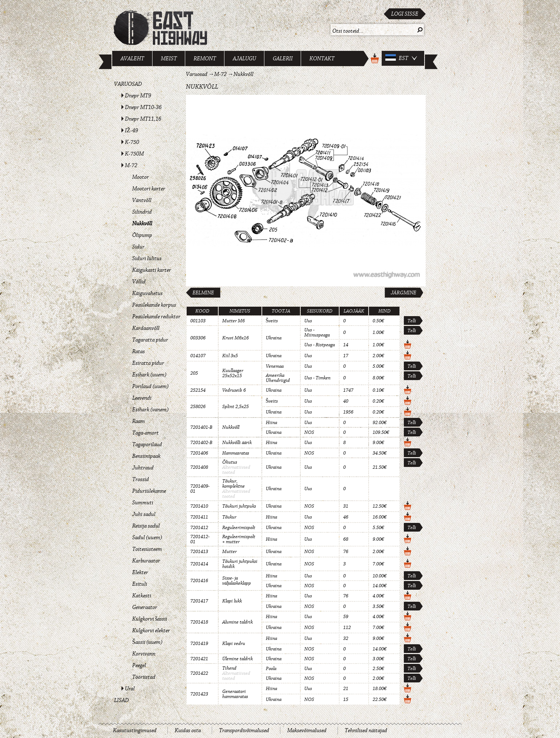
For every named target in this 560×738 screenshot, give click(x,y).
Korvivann (144, 654)
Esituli (140, 584)
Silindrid (142, 212)
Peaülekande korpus (154, 305)
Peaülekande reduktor (156, 316)
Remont (205, 59)
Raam (139, 421)
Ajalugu (244, 59)
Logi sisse (405, 14)
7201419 (199, 644)
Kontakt (322, 59)
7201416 (199, 581)
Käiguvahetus (147, 293)
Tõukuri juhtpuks (239, 506)
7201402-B (201, 443)
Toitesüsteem (147, 549)
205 (194, 373)
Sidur (138, 247)
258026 (198, 407)
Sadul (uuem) (147, 537)
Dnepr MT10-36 (143, 107)
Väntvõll (142, 200)
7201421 (199, 659)
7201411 (199, 517)
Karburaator (146, 561)
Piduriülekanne (149, 491)
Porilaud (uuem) (150, 386)
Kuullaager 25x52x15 (233, 373)
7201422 (199, 673)
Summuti (143, 503)
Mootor (141, 177)
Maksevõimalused (307, 730)
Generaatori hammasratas (235, 694)
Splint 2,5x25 (236, 407)
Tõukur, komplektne (234, 484)
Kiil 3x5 (230, 356)
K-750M (134, 154)
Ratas (139, 351)
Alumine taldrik (238, 622)
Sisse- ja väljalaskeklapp (237, 581)
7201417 (199, 601)
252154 (198, 390)
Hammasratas (236, 453)
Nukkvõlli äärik (237, 443)
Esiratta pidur (148, 363)
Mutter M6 (234, 321)
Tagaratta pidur (150, 340)
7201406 (199, 453)
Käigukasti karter (152, 270)
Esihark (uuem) (149, 375)
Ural (130, 689)
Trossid (141, 479)
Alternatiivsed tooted (236, 470)
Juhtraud (143, 468)
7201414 (199, 564)
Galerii (283, 59)
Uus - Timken (317, 378)
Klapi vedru (234, 644)
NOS (309, 432)
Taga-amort (145, 433)
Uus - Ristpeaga (320, 345)
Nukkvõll (142, 223)
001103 (198, 321)
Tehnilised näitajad (366, 730)
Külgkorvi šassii (150, 619)
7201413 (199, 552)
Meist (169, 59)
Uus (308, 321)
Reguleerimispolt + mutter (239, 539)
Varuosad (128, 84)
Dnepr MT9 (138, 96)
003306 (198, 338)
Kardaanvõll (146, 328)
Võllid (139, 282)
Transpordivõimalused (244, 730)
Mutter (230, 552)
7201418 (199, 622)
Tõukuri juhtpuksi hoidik (240, 564)
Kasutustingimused (135, 730)
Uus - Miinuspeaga (317, 332)
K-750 (132, 142)
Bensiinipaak (146, 456)
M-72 (131, 165)
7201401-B (201, 427)
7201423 (199, 694)
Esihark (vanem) (150, 410)
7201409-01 (200, 489)
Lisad (121, 700)
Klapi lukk (232, 601)
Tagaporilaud (147, 444)
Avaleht (132, 59)
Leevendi (142, 398)
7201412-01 (200, 539)
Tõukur (229, 517)
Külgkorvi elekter (151, 630)
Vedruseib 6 (234, 390)
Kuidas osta (188, 730)
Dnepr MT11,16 (143, 119)
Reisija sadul (146, 526)
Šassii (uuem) (147, 642)
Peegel (139, 665)
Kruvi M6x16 (236, 338)
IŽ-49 (131, 130)
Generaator (145, 607)
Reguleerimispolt (239, 528)
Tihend (229, 668)
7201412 (199, 528)
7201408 (199, 467)
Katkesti (142, 596)
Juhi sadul (144, 514)
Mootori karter (149, 189)
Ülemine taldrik (238, 659)
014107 (198, 356)
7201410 (199, 506)
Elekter (140, 572)
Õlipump (142, 235)
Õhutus (230, 462)
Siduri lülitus (147, 258)
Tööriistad (144, 677)
